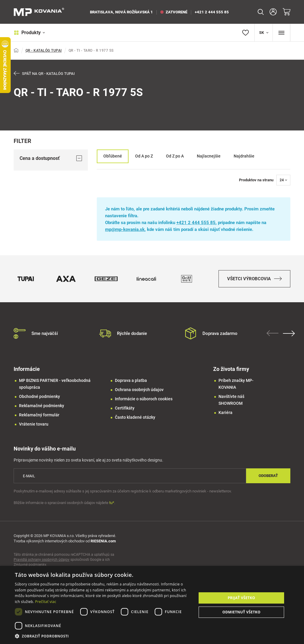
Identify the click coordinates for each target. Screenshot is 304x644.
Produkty (29, 33)
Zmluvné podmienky (30, 565)
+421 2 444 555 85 (212, 12)
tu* (112, 503)
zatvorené (174, 12)
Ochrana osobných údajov (139, 390)
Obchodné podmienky (39, 397)
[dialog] (152, 605)
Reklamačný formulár (39, 415)
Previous (273, 334)
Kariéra (225, 413)
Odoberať (268, 476)
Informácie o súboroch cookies (144, 399)
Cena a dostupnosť (51, 158)
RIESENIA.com (103, 542)
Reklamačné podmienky (42, 406)
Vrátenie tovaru (34, 425)
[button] (103, 636)
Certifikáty (125, 409)
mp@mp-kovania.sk (125, 229)
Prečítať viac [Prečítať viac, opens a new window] (46, 602)
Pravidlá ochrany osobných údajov (42, 560)
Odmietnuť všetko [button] (241, 612)
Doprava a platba (131, 381)
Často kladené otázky (135, 418)
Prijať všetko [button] (242, 598)
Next (289, 334)
